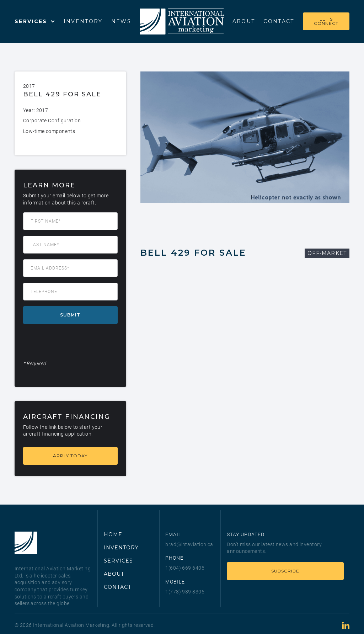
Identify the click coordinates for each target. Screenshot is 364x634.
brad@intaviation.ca (189, 544)
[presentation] (77, 343)
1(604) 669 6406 (185, 568)
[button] (35, 21)
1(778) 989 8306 (185, 592)
